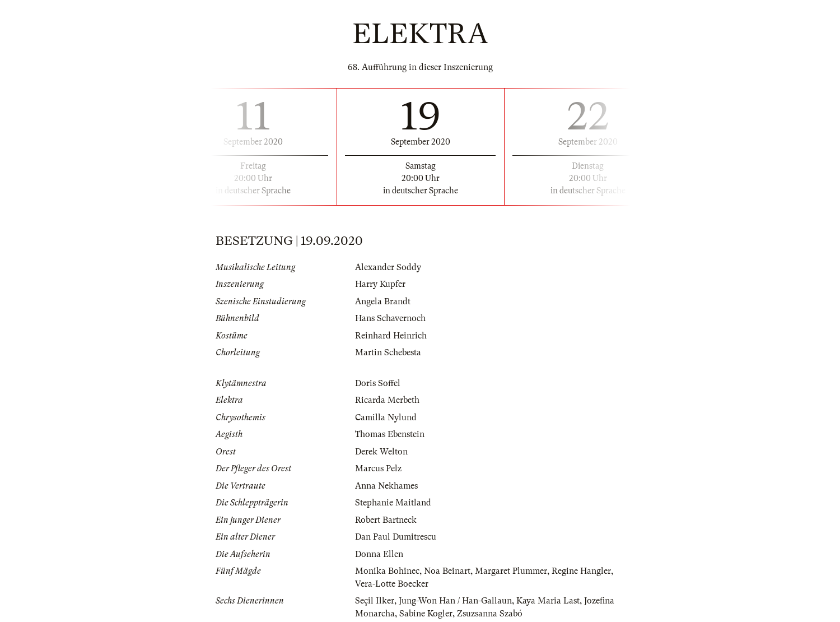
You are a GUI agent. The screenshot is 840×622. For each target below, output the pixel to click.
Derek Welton (381, 452)
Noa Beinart (447, 571)
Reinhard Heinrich (391, 336)
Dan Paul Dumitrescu (396, 537)
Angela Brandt (383, 301)
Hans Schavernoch (390, 318)
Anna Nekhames (386, 486)
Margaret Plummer (511, 571)
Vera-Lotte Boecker (392, 584)
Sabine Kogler (426, 614)
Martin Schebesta (388, 352)
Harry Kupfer (380, 284)
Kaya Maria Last (548, 601)
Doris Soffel (378, 383)
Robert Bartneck (386, 520)
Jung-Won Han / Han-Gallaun (455, 601)
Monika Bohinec (387, 571)
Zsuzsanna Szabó (490, 614)
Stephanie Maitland (393, 503)
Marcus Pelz (378, 468)
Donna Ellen (379, 554)
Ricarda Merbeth (387, 400)
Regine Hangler (581, 571)
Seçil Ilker (375, 601)
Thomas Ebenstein (390, 434)
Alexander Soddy (388, 267)
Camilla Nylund (386, 417)
